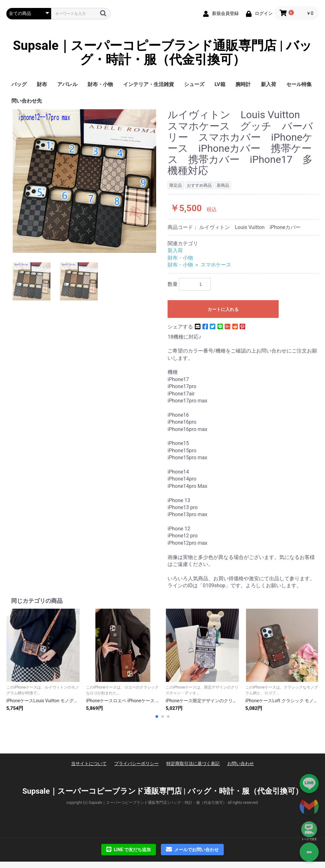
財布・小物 (100, 84)
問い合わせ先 (27, 101)
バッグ (19, 84)
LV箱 (220, 84)
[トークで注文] (309, 829)
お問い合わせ (241, 764)
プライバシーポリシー (136, 764)
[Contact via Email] (309, 806)
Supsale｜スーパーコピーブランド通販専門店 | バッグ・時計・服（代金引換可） (163, 53)
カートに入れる (223, 309)
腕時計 (243, 84)
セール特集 (299, 84)
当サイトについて (89, 764)
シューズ (194, 84)
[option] (84, 181)
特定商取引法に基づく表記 (193, 764)
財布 (42, 84)
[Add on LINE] (309, 784)
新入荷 (269, 84)
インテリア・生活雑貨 (149, 84)
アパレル (67, 84)
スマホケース (216, 265)
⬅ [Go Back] (309, 852)
